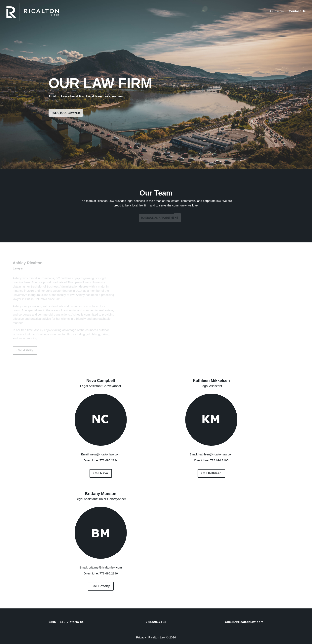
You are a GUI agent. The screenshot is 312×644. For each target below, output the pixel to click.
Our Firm (277, 11)
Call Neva (101, 473)
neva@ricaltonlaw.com (105, 454)
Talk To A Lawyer (92, 113)
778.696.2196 (109, 573)
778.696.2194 (109, 460)
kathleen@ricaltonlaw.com (216, 454)
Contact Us (297, 11)
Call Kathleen (211, 473)
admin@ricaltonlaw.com (244, 622)
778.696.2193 (156, 622)
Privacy (141, 637)
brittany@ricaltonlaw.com (105, 567)
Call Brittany (101, 586)
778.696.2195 (219, 460)
